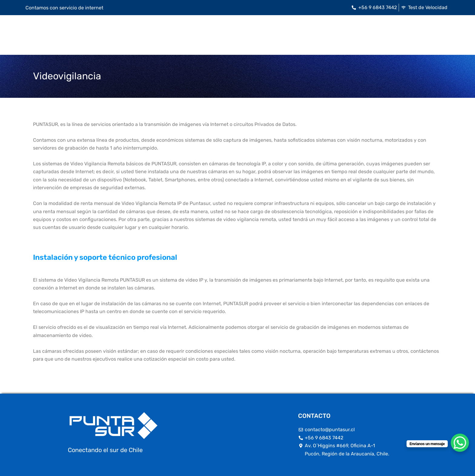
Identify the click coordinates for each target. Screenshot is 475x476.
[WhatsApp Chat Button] (460, 443)
